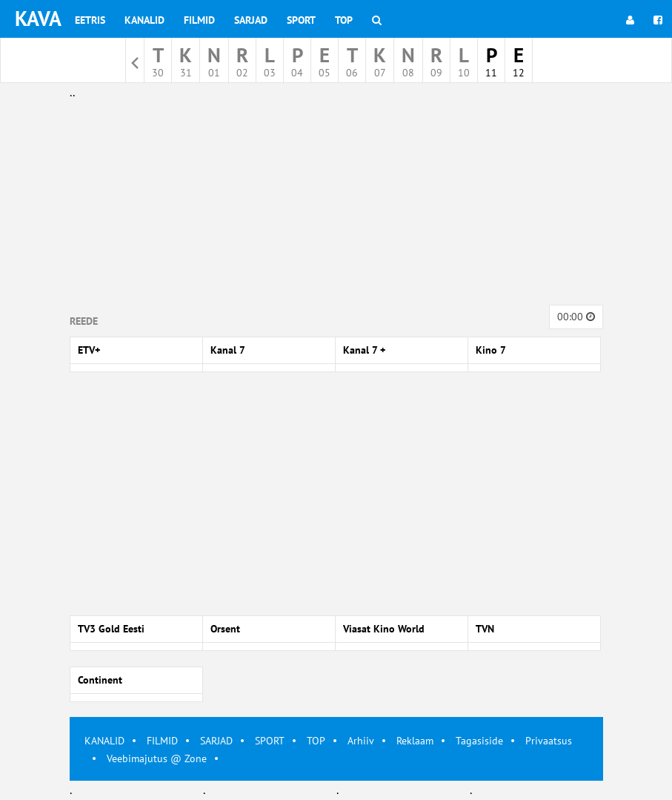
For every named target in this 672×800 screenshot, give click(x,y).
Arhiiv (361, 741)
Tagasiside (479, 741)
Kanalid (144, 20)
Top (344, 20)
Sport (301, 20)
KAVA (38, 18)
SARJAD (216, 741)
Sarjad (251, 20)
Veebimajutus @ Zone (157, 758)
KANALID (104, 741)
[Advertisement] (336, 206)
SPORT (270, 741)
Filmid (199, 20)
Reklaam (415, 741)
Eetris (90, 20)
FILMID (162, 741)
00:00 (576, 317)
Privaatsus (549, 741)
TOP (316, 741)
